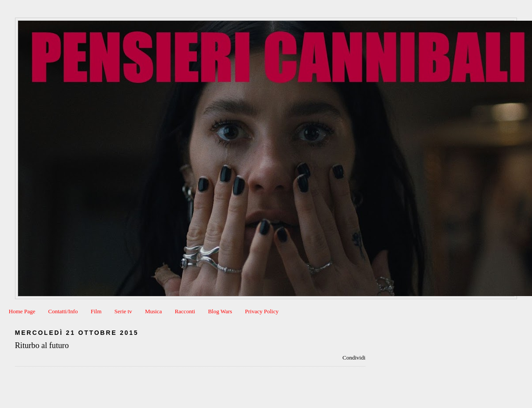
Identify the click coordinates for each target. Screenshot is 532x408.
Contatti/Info (63, 311)
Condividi (354, 358)
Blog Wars (220, 311)
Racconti (185, 311)
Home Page (22, 311)
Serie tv (123, 311)
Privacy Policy (262, 311)
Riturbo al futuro (42, 345)
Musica (153, 311)
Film (96, 311)
